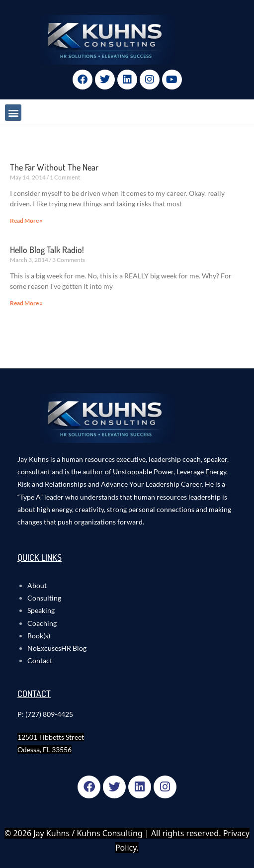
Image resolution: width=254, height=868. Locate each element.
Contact (40, 660)
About (37, 585)
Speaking (41, 610)
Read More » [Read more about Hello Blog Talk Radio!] (26, 303)
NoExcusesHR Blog (57, 648)
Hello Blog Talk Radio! (47, 250)
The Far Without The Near (54, 167)
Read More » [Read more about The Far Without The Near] (26, 220)
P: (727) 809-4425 (45, 714)
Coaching (42, 623)
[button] (13, 113)
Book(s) (39, 636)
